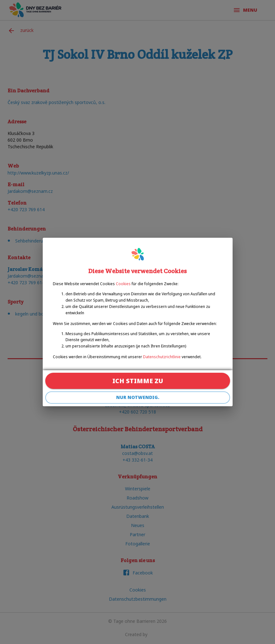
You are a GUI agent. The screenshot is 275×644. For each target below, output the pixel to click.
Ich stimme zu (138, 381)
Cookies (123, 284)
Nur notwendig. (138, 398)
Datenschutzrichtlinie (162, 357)
